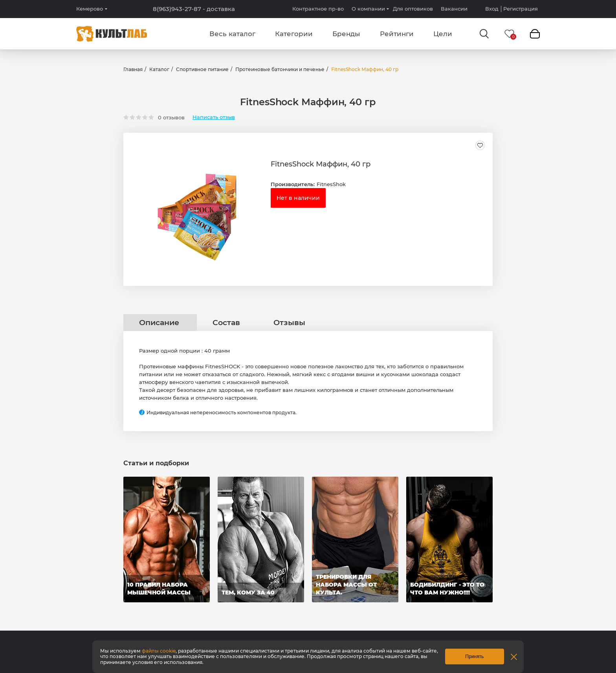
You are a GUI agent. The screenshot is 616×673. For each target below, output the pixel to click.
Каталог (159, 69)
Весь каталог (232, 34)
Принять (474, 657)
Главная (133, 69)
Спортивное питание (202, 69)
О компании (368, 9)
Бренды (346, 34)
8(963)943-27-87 (194, 9)
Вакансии (454, 9)
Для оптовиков (413, 9)
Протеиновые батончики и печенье (280, 69)
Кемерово (90, 9)
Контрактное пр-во (318, 9)
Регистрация (521, 9)
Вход (492, 9)
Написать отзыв (214, 117)
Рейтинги (397, 34)
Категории (294, 34)
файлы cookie (159, 651)
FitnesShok (331, 184)
